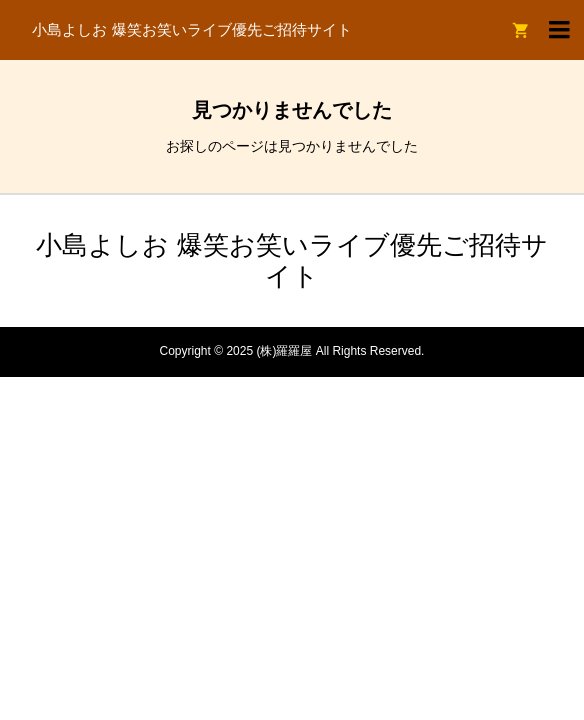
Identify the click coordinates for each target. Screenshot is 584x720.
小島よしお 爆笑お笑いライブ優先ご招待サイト (191, 29)
